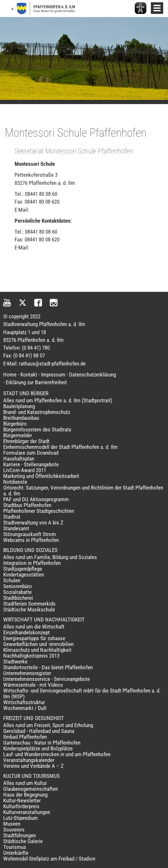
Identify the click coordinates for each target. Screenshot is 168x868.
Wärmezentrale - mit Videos (33, 685)
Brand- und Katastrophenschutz (37, 412)
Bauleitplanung (19, 406)
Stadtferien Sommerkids (29, 604)
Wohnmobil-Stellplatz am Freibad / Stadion (49, 859)
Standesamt (16, 528)
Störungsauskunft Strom (30, 534)
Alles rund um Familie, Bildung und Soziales (50, 557)
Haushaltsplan (19, 459)
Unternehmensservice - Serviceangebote (47, 679)
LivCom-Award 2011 (25, 470)
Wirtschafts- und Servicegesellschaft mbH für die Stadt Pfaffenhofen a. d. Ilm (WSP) (82, 693)
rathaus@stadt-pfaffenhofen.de (52, 364)
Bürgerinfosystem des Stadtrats (37, 429)
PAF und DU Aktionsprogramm (36, 499)
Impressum (53, 375)
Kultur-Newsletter (22, 800)
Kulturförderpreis (21, 806)
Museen (12, 824)
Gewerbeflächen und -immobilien (38, 644)
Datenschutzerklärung (93, 375)
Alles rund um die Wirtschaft (34, 627)
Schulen (12, 580)
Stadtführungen (20, 835)
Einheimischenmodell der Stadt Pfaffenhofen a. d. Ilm (60, 447)
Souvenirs (14, 830)
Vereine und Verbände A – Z (33, 766)
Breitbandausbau (21, 418)
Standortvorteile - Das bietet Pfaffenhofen (48, 667)
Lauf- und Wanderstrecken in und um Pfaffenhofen (57, 754)
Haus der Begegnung (25, 795)
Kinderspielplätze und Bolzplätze (38, 748)
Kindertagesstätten (24, 575)
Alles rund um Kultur (25, 783)
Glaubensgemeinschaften (31, 789)
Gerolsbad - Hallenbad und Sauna (39, 731)
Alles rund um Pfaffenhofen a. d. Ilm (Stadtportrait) (58, 400)
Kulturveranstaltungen (27, 812)
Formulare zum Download (31, 453)
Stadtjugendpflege (23, 569)
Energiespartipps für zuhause (34, 638)
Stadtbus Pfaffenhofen (27, 505)
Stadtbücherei (18, 598)
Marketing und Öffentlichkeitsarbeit (41, 476)
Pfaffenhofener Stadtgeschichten (39, 511)
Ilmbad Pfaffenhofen (25, 737)
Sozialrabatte (17, 592)
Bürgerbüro (15, 424)
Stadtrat (12, 517)
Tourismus (15, 847)
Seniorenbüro (18, 586)
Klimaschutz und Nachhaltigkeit (37, 650)
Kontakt (29, 375)
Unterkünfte (16, 853)
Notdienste (15, 482)
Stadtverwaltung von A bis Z (33, 523)
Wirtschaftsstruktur (24, 702)
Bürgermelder (18, 435)
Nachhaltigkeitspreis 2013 (31, 656)
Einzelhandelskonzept (26, 632)
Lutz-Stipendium (21, 818)
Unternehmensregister (27, 673)
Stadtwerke (15, 662)
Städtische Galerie (23, 841)
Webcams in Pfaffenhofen (31, 540)
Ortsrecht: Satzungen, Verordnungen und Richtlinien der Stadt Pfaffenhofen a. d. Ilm (83, 491)
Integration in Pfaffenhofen (32, 563)
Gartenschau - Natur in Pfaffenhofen (42, 743)
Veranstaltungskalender (29, 760)
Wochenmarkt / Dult (25, 708)
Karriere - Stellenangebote (31, 464)
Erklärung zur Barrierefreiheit (36, 382)
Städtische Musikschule (29, 609)
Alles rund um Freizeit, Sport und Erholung (48, 725)
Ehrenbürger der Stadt (26, 441)
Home (10, 375)
